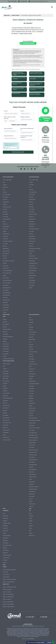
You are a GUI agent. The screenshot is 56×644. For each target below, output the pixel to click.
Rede (30, 531)
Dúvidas (31, 533)
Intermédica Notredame (8, 241)
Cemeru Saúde (6, 381)
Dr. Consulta (5, 217)
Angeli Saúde (6, 374)
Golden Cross (32, 369)
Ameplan (5, 185)
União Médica (6, 432)
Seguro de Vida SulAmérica (9, 607)
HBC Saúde (5, 229)
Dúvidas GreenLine (16, 15)
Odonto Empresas (7, 536)
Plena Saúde (5, 266)
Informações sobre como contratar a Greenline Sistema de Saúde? (19, 73)
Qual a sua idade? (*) (8, 128)
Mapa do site (32, 536)
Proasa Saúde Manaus (8, 271)
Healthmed (5, 388)
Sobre (30, 513)
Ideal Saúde (5, 396)
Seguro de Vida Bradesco (8, 602)
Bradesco (31, 347)
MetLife (4, 533)
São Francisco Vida (7, 423)
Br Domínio (32, 639)
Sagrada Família (32, 443)
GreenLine (5, 224)
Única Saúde (5, 310)
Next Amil (5, 258)
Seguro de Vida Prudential (8, 604)
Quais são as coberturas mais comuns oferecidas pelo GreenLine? (36, 84)
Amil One (31, 330)
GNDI (4, 222)
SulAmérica (5, 302)
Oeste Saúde (6, 415)
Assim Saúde (6, 197)
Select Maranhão (6, 295)
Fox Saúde (5, 383)
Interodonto (5, 526)
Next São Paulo (6, 251)
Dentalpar (5, 521)
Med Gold (5, 403)
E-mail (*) (22, 111)
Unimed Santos (6, 437)
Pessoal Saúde (6, 418)
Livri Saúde (5, 244)
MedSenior (5, 339)
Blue (30, 342)
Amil (4, 190)
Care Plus (31, 349)
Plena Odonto (6, 543)
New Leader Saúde (33, 418)
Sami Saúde (32, 447)
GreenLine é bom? (16, 93)
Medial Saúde (6, 249)
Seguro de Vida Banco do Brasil (9, 587)
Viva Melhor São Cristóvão (8, 359)
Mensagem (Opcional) (25, 117)
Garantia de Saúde (7, 219)
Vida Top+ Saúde (6, 440)
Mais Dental (5, 531)
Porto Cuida (5, 572)
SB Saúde (31, 467)
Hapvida (5, 231)
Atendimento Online (40, 643)
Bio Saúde (5, 199)
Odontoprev (5, 540)
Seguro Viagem (6, 577)
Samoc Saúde (6, 278)
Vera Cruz (31, 506)
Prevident (5, 548)
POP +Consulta (6, 575)
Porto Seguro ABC (33, 433)
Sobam (31, 479)
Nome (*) (6, 111)
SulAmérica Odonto (7, 555)
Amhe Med (5, 187)
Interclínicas (5, 236)
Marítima (31, 396)
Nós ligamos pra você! (45, 157)
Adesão (31, 521)
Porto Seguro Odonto (7, 545)
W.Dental (5, 563)
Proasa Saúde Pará (7, 273)
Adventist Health (6, 364)
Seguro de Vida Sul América (9, 582)
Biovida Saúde (6, 202)
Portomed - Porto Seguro (34, 428)
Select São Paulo (6, 300)
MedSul (31, 406)
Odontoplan (5, 538)
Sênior (30, 523)
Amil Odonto (5, 516)
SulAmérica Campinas (34, 487)
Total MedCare (6, 305)
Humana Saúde (6, 393)
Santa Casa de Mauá (7, 280)
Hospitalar (5, 391)
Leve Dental (5, 528)
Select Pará (5, 298)
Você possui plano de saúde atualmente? (26, 137)
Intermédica (5, 239)
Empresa (31, 526)
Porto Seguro (32, 430)
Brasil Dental (6, 518)
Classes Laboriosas (7, 207)
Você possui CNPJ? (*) (9, 136)
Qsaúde (4, 276)
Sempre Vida (6, 425)
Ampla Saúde (6, 371)
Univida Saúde (32, 504)
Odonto (31, 528)
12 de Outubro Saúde (7, 180)
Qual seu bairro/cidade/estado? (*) (27, 129)
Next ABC (5, 256)
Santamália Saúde (33, 455)
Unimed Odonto (6, 558)
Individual (31, 516)
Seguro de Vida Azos (7, 599)
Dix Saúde (5, 212)
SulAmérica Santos (33, 489)
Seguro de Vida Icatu (7, 589)
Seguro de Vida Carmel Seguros (10, 579)
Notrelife (5, 263)
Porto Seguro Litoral (33, 435)
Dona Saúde (5, 214)
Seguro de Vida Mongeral (8, 594)
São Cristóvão (6, 290)
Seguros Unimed (33, 477)
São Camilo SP (6, 420)
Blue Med (5, 204)
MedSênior (31, 398)
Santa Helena (6, 285)
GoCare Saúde (6, 226)
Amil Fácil (5, 192)
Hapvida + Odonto (7, 523)
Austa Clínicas (6, 376)
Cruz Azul (5, 209)
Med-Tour (5, 246)
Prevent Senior (6, 268)
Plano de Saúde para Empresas (9, 570)
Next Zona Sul (6, 253)
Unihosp (5, 312)
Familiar (31, 518)
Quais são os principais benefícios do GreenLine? (35, 94)
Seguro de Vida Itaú (7, 592)
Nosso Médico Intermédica (9, 261)
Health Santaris (6, 234)
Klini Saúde (31, 391)
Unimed (4, 435)
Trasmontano (6, 307)
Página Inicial (7, 15)
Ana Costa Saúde (6, 195)
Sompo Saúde (32, 482)
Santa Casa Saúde (7, 283)
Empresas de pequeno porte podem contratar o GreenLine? (36, 73)
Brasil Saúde (5, 378)
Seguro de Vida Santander (8, 597)
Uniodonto (5, 560)
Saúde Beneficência (7, 288)
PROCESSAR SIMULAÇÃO (18, 152)
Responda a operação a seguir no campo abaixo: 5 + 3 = (11, 145)
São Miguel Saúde (7, 293)
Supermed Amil (6, 430)
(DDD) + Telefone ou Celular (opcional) (10, 118)
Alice (4, 182)
